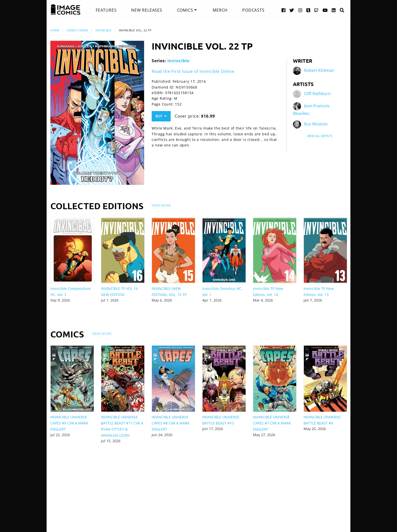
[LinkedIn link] (334, 10)
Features (106, 10)
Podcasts (253, 10)
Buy (161, 116)
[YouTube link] (325, 10)
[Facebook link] (284, 10)
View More (161, 205)
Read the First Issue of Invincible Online (193, 71)
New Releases (147, 10)
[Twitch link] (316, 10)
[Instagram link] (300, 10)
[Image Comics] (66, 10)
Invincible (104, 30)
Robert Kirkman (319, 70)
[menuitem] (106, 10)
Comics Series (77, 30)
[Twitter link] (292, 10)
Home (55, 30)
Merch (220, 10)
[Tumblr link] (308, 10)
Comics (185, 10)
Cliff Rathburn (317, 94)
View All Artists (320, 136)
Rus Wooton (316, 124)
